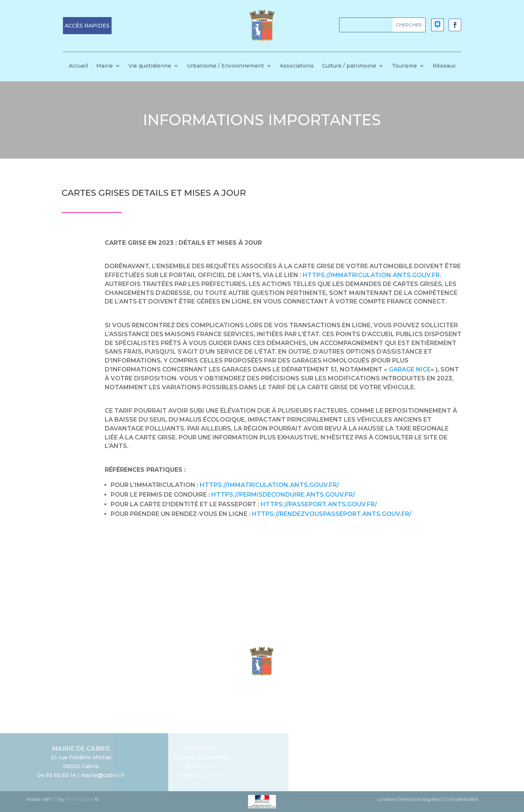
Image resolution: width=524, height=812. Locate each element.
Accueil (78, 66)
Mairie (105, 66)
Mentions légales (419, 799)
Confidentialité (461, 799)
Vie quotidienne (150, 66)
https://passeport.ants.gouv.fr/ (319, 504)
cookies (387, 799)
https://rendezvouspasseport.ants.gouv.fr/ (332, 514)
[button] (87, 26)
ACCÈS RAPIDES (87, 26)
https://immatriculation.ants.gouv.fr (371, 275)
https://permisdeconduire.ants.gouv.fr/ (283, 495)
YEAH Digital (79, 799)
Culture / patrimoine (349, 66)
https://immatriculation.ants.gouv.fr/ (269, 485)
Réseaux (444, 66)
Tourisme (404, 66)
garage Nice (410, 369)
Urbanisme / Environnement (225, 66)
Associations (297, 66)
